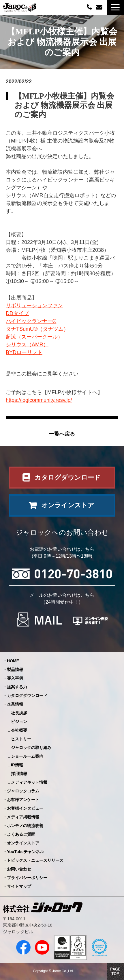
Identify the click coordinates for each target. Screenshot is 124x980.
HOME (13, 661)
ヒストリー (21, 739)
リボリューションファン (34, 306)
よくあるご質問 (21, 834)
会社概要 (19, 730)
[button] (115, 7)
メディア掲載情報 (23, 817)
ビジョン (19, 722)
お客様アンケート (23, 800)
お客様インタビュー (25, 808)
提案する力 (17, 687)
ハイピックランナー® (31, 321)
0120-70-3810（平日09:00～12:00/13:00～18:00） (90, 7)
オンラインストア (68, 505)
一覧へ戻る (62, 434)
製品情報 (15, 670)
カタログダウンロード (68, 477)
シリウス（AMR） (27, 345)
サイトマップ (19, 886)
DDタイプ (17, 313)
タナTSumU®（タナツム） (37, 329)
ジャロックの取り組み (31, 748)
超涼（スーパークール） (34, 337)
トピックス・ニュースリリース (35, 860)
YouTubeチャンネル (25, 852)
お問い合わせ (100, 7)
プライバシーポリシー (27, 878)
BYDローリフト (24, 352)
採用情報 (19, 774)
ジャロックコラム (23, 791)
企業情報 (15, 704)
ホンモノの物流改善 (25, 826)
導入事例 (15, 678)
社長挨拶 (19, 713)
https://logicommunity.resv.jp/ (39, 400)
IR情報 (17, 765)
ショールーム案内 (27, 756)
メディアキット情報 (29, 782)
